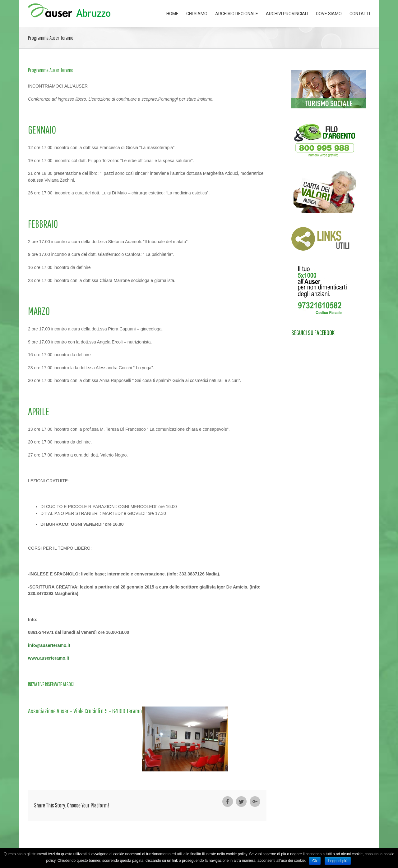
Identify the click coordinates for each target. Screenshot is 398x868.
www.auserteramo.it (49, 658)
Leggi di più (338, 861)
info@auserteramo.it (49, 645)
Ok (315, 861)
